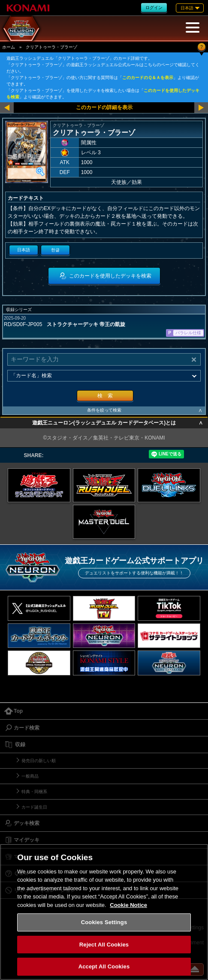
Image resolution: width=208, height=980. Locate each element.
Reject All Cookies (104, 945)
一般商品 (30, 776)
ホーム (9, 47)
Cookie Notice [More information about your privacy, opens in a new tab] (128, 905)
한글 (55, 250)
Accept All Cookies (104, 966)
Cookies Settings (104, 922)
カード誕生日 (34, 807)
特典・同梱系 (34, 792)
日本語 (24, 250)
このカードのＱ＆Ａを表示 (148, 78)
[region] (104, 912)
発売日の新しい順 (39, 761)
